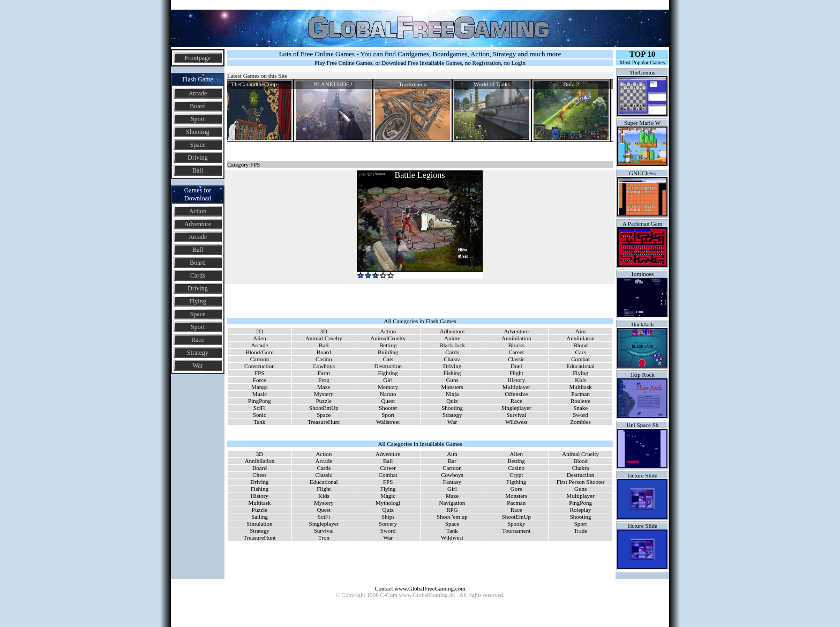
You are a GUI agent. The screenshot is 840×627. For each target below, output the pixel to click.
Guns (452, 380)
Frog (324, 380)
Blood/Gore (259, 352)
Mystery (324, 394)
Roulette (580, 401)
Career (516, 352)
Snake (580, 408)
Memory (388, 387)
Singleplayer (516, 408)
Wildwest (516, 422)
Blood (580, 345)
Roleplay (581, 510)
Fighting (388, 373)
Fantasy (452, 482)
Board (197, 106)
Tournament (516, 531)
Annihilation (516, 338)
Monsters (452, 387)
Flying (197, 301)
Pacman (580, 394)
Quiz (452, 401)
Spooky (516, 524)
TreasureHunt (324, 422)
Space (198, 145)
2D (260, 331)
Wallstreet (388, 422)
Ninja (452, 394)
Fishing (452, 373)
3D (324, 331)
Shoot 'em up (452, 517)
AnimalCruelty (388, 338)
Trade (580, 531)
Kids (580, 380)
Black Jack (452, 345)
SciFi (260, 408)
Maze (324, 387)
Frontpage (198, 58)
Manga (260, 387)
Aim (581, 331)
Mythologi (388, 503)
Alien (259, 338)
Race (198, 340)
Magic (388, 496)
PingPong (260, 401)
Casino (324, 359)
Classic (516, 359)
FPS (259, 373)
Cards (198, 275)
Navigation (452, 503)
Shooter (388, 408)
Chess (259, 475)
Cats (388, 359)
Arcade (198, 93)
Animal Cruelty (324, 338)
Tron (324, 538)
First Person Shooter (581, 482)
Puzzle (324, 401)
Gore (516, 489)
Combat (580, 359)
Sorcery (388, 524)
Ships (388, 517)
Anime (452, 338)
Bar (452, 461)
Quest (388, 401)
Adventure (198, 224)
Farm (324, 373)
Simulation (259, 524)
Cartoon (260, 359)
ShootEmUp (324, 408)
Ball (198, 170)
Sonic (260, 415)
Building (388, 352)
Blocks (517, 345)
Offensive (516, 394)
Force (260, 380)
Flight (516, 373)
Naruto (388, 394)
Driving (197, 158)
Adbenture (452, 331)
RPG (452, 510)
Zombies (580, 422)
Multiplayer (516, 387)
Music (260, 394)
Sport (198, 119)
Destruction (388, 366)
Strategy (198, 353)
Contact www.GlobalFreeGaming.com (420, 588)
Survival (516, 415)
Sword (580, 415)
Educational (580, 366)
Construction (260, 366)
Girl (388, 380)
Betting (388, 345)
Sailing (260, 517)
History (516, 380)
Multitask (581, 387)
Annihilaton (580, 338)
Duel (516, 366)
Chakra (452, 359)
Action (198, 211)
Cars (581, 352)
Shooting (197, 132)
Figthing (516, 482)
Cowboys (324, 366)
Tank (260, 422)
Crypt (516, 475)
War (198, 365)
